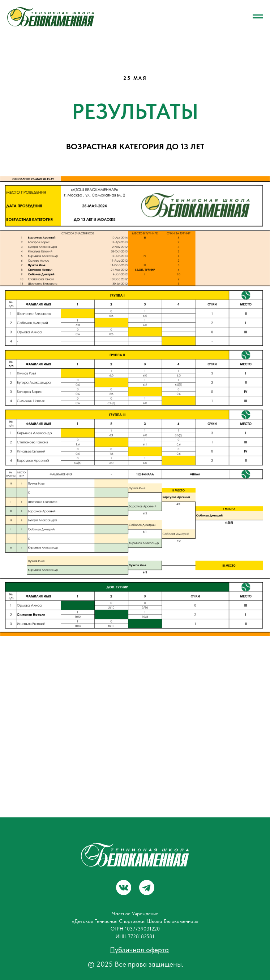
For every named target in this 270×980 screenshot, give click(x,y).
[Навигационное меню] (258, 17)
